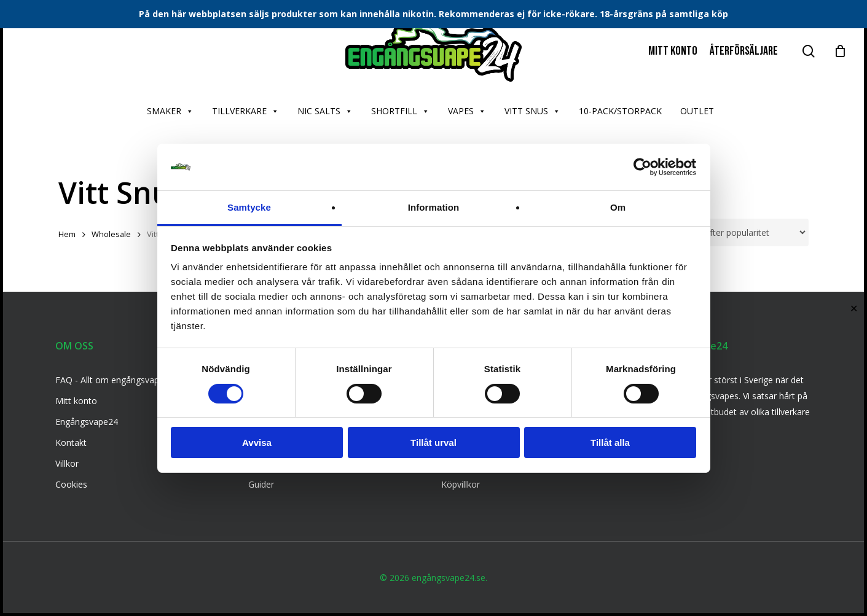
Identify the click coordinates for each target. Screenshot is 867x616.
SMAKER (170, 111)
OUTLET (697, 111)
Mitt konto (76, 401)
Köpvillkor (461, 484)
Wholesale (111, 234)
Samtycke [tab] (249, 207)
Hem (67, 234)
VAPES (467, 111)
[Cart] (840, 51)
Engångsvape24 (87, 422)
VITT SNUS (532, 111)
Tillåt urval (433, 443)
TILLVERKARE (245, 111)
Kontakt (71, 443)
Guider (261, 484)
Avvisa (257, 443)
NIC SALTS (325, 111)
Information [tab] (434, 207)
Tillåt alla (610, 443)
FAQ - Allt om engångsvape (110, 380)
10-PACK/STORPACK (620, 111)
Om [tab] (618, 207)
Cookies (71, 484)
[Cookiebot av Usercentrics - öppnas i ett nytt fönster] (642, 167)
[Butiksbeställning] (736, 232)
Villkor (67, 463)
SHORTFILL (400, 111)
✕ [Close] (854, 308)
